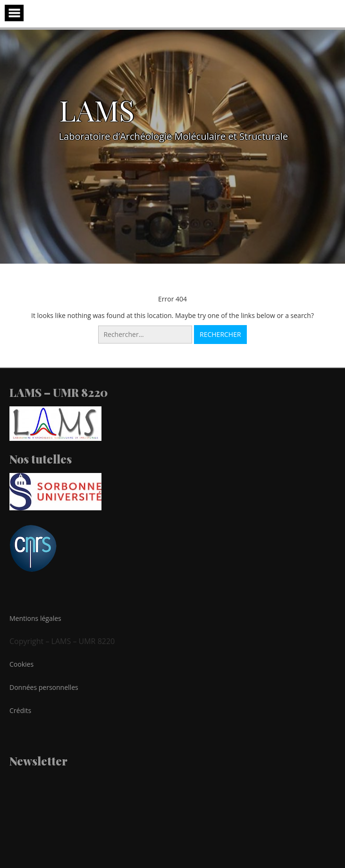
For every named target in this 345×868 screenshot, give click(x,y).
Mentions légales (35, 618)
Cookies (21, 664)
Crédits (20, 710)
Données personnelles (44, 687)
